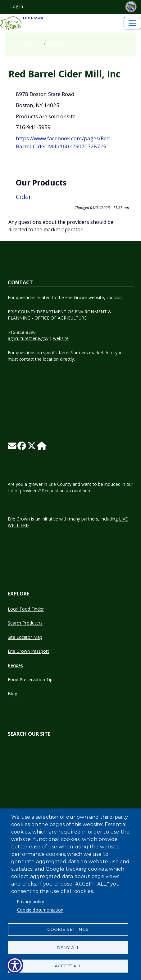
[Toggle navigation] (132, 23)
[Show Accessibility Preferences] (15, 965)
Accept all (68, 966)
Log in (17, 6)
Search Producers (25, 623)
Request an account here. (68, 491)
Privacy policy (31, 902)
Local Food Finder (26, 609)
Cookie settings (68, 929)
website (61, 338)
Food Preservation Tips (31, 679)
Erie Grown (22, 23)
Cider (24, 197)
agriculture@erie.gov (28, 338)
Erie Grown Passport (28, 651)
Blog (12, 693)
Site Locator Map (25, 637)
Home (25, 43)
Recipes (15, 665)
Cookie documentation (40, 910)
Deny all (68, 947)
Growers (57, 43)
